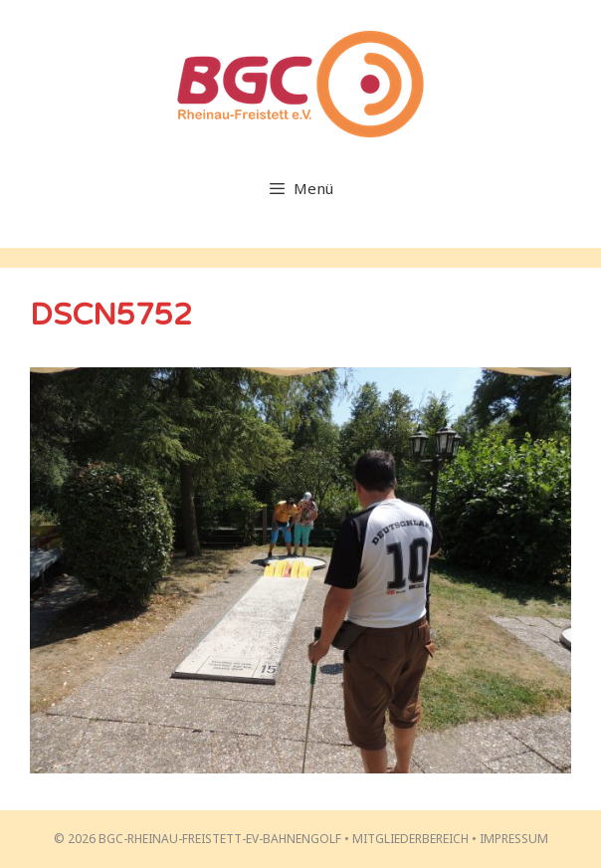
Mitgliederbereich (410, 839)
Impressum (514, 839)
